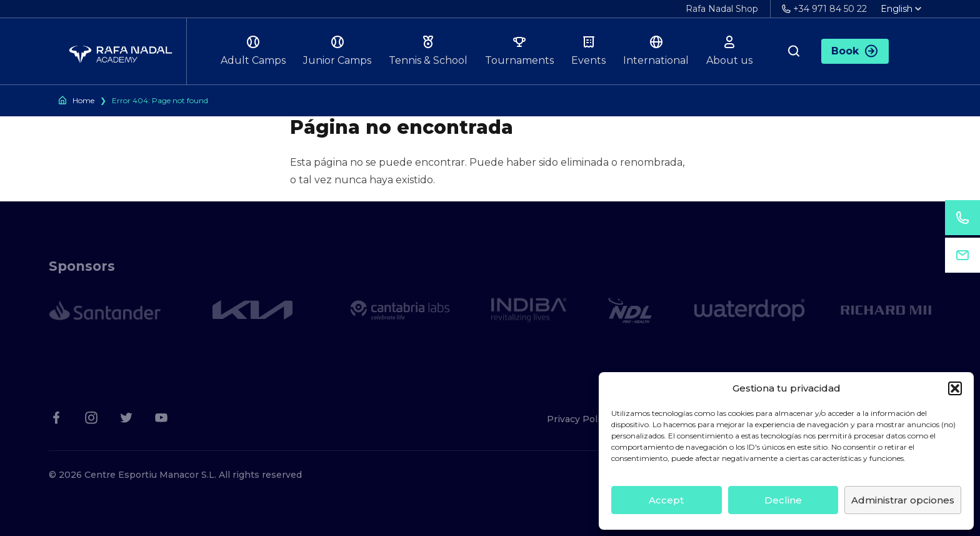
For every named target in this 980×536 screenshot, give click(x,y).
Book (855, 51)
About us (729, 50)
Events (588, 50)
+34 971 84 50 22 (824, 9)
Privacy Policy (578, 419)
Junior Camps (337, 50)
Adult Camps (253, 50)
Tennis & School (428, 50)
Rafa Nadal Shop (722, 9)
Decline (783, 500)
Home (83, 100)
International (656, 50)
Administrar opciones (903, 500)
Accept (666, 500)
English (901, 9)
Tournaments (519, 50)
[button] (955, 388)
